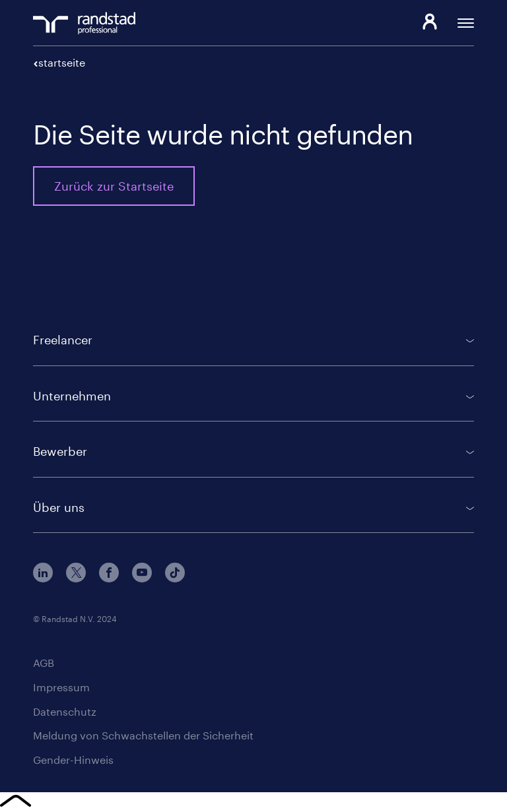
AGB (44, 663)
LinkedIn (43, 573)
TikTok (175, 573)
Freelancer (63, 340)
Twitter (76, 573)
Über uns (59, 507)
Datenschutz (65, 711)
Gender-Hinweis (73, 760)
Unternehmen (72, 396)
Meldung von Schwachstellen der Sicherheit (143, 735)
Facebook (109, 573)
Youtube (142, 573)
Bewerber (60, 451)
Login (429, 23)
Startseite (62, 62)
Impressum (61, 687)
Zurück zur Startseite (114, 186)
